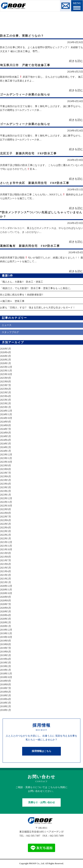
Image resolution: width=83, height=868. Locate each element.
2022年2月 (5, 535)
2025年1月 (5, 407)
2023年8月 (5, 469)
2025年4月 (5, 396)
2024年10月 (6, 418)
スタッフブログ (10, 332)
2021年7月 (5, 560)
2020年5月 (5, 612)
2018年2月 (5, 706)
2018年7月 (5, 688)
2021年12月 (6, 542)
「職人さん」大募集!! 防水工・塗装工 (22, 282)
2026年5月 (5, 349)
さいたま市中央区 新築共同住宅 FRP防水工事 (35, 183)
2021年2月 (5, 579)
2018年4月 (5, 699)
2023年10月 (6, 462)
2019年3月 (5, 663)
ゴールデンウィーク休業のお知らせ (25, 94)
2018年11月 (6, 674)
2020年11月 (6, 590)
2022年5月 (5, 524)
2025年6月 (5, 389)
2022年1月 (5, 539)
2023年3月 (5, 487)
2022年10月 (6, 506)
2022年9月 (5, 509)
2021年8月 (5, 557)
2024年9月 (5, 422)
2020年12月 (6, 586)
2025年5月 (5, 393)
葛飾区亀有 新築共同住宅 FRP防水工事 (30, 246)
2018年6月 (5, 692)
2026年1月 (5, 363)
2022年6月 (5, 520)
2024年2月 (5, 447)
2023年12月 (6, 455)
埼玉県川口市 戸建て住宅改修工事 (25, 65)
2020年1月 (5, 626)
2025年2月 (5, 403)
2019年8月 (5, 644)
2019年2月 (5, 666)
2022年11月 (6, 502)
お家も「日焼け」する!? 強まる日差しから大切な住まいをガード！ (38, 308)
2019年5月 (5, 655)
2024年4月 (5, 440)
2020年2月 (5, 622)
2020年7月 (5, 604)
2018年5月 (5, 695)
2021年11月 (6, 546)
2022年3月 (5, 531)
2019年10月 (6, 637)
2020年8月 (5, 601)
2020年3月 (5, 619)
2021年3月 (5, 575)
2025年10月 (6, 374)
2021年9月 (5, 553)
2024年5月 (5, 436)
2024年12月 (6, 411)
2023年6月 (5, 476)
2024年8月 (5, 425)
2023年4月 (5, 484)
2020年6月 (5, 608)
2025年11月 (6, 371)
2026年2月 (5, 360)
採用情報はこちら (41, 751)
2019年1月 (5, 670)
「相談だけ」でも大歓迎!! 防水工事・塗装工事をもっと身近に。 (36, 288)
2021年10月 (6, 549)
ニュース (7, 325)
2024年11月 (6, 414)
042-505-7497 (33, 836)
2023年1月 (5, 495)
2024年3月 (5, 444)
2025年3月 (5, 400)
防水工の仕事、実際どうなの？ (22, 36)
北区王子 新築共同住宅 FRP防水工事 (28, 153)
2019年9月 (5, 641)
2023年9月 (5, 466)
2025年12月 (6, 367)
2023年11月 (6, 458)
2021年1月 (5, 582)
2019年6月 (5, 652)
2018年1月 (5, 710)
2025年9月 (5, 378)
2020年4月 (5, 615)
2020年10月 (6, 593)
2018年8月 (5, 685)
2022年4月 (5, 528)
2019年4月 (5, 659)
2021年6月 (5, 564)
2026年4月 (5, 352)
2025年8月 (5, 382)
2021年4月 (5, 571)
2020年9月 (5, 597)
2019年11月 (6, 633)
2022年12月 (6, 498)
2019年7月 (5, 648)
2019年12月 (6, 630)
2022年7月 (5, 517)
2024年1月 (5, 451)
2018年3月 (5, 703)
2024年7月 (5, 429)
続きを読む (76, 61)
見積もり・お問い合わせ (41, 802)
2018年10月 (6, 677)
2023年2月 (5, 491)
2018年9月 (5, 681)
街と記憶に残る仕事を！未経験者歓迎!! (22, 295)
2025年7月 (5, 385)
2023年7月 (5, 473)
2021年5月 (5, 568)
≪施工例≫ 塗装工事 (12, 301)
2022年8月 (5, 513)
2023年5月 (5, 480)
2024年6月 (5, 433)
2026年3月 (5, 356)
